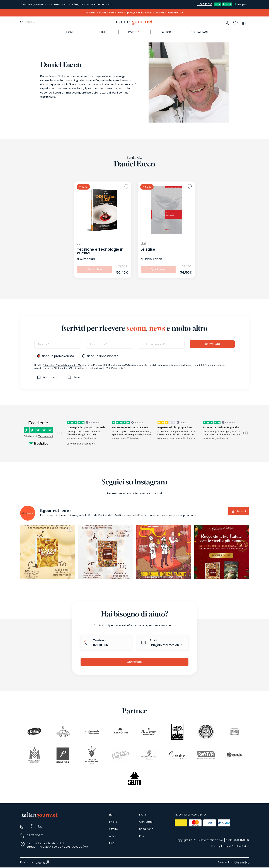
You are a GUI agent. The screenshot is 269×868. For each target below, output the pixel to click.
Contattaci (134, 662)
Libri (112, 815)
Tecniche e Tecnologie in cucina (100, 251)
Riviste (113, 822)
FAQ (112, 844)
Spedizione (146, 830)
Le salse (148, 249)
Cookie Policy (240, 847)
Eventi (143, 815)
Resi (142, 837)
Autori (113, 837)
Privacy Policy (220, 847)
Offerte (113, 830)
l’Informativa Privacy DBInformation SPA (62, 365)
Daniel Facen (153, 259)
